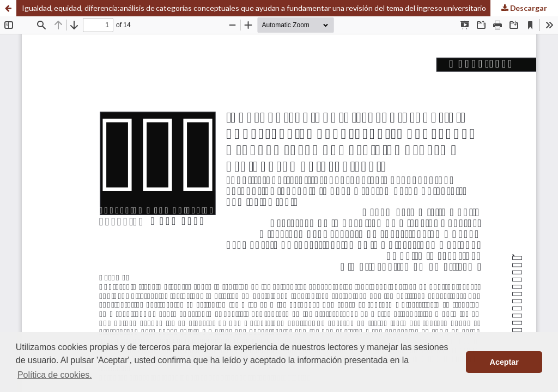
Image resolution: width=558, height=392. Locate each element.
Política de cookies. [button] (55, 375)
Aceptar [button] (504, 362)
